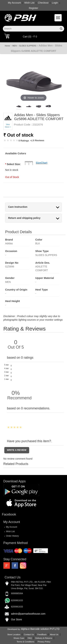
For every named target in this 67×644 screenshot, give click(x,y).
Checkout (43, 3)
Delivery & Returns (44, 638)
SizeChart (42, 163)
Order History (12, 536)
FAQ (30, 638)
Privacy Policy (44, 642)
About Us (54, 635)
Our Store (17, 619)
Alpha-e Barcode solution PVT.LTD (40, 629)
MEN (14, 46)
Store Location (14, 635)
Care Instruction (18, 207)
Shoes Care (19, 638)
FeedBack (42, 635)
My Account (14, 3)
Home (7, 46)
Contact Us (29, 635)
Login (55, 3)
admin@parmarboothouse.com (28, 614)
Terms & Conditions (25, 642)
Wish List (29, 3)
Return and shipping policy (24, 218)
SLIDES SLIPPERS (28, 46)
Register (33, 8)
